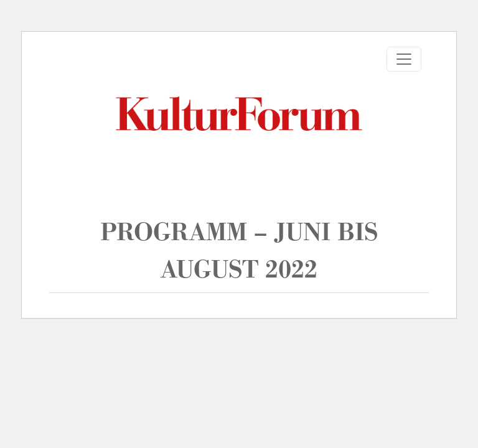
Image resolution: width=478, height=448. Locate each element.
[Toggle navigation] (404, 59)
